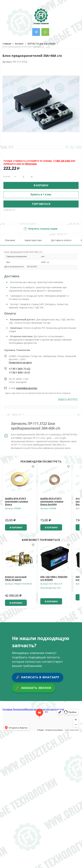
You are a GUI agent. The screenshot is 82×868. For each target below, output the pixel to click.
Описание (10, 240)
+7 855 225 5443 (62, 161)
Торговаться (41, 204)
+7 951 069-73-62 (20, 369)
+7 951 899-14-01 (20, 373)
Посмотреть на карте (20, 362)
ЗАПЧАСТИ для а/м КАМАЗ (41, 44)
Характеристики (33, 240)
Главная (7, 44)
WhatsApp (31, 164)
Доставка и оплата (61, 240)
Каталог (19, 44)
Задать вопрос (68, 399)
